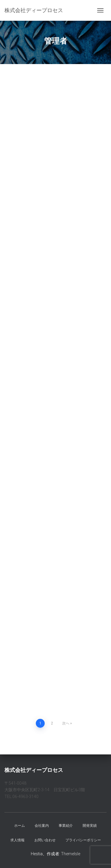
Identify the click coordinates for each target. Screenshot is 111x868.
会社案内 (42, 826)
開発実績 (90, 826)
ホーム (20, 826)
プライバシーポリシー (83, 840)
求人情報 (17, 840)
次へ (66, 723)
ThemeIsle (71, 854)
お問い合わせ (45, 840)
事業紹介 (66, 826)
